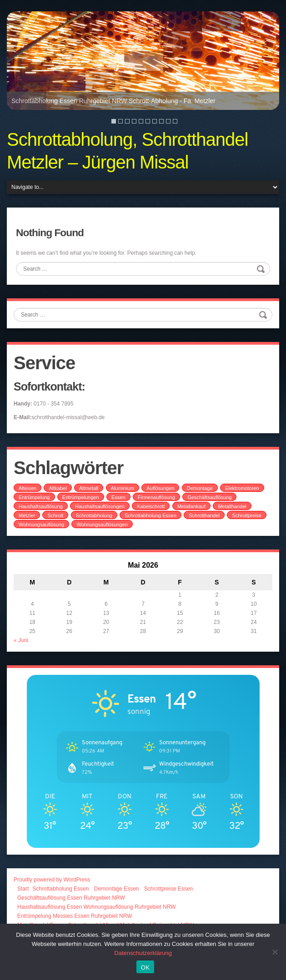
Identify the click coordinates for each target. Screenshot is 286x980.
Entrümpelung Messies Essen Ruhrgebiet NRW (75, 916)
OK (145, 968)
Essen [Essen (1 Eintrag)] (118, 497)
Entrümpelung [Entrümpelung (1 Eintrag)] (34, 497)
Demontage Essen (117, 889)
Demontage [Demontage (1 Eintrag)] (200, 488)
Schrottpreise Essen (168, 889)
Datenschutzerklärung (143, 953)
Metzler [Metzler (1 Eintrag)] (27, 515)
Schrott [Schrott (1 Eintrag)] (55, 515)
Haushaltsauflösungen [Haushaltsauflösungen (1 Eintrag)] (100, 506)
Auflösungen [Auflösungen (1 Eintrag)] (160, 488)
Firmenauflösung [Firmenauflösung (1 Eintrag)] (156, 497)
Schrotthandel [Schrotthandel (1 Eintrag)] (204, 515)
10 (175, 121)
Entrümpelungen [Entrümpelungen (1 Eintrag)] (81, 497)
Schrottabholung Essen (60, 889)
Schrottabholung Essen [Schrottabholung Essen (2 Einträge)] (151, 515)
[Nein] (275, 952)
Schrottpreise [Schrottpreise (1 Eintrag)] (247, 515)
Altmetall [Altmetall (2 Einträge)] (89, 488)
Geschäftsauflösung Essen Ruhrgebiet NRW (71, 898)
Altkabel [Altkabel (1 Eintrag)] (58, 488)
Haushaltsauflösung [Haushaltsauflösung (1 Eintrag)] (41, 506)
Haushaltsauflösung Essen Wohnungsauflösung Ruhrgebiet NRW (96, 907)
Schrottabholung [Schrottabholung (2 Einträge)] (94, 515)
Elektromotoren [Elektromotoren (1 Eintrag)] (242, 488)
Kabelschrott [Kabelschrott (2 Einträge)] (151, 506)
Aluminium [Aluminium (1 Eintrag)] (123, 488)
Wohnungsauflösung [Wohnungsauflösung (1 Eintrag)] (41, 525)
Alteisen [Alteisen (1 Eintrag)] (28, 488)
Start (23, 889)
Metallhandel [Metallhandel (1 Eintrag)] (232, 506)
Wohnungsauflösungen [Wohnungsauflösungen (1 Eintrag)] (102, 525)
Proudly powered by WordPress (52, 880)
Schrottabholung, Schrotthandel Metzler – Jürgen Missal (127, 151)
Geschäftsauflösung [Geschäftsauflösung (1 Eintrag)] (209, 497)
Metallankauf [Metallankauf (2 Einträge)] (191, 506)
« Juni (21, 640)
